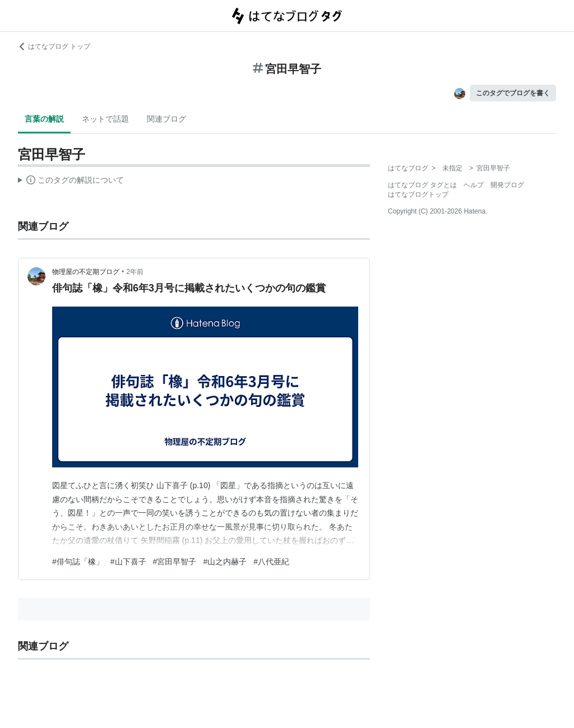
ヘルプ (474, 185)
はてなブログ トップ (54, 47)
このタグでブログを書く (513, 93)
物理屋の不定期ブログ (86, 272)
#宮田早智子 (175, 562)
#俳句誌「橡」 (78, 562)
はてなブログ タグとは (422, 185)
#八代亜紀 (271, 562)
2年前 (135, 272)
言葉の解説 (44, 119)
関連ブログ (166, 119)
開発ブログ (507, 185)
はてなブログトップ (418, 194)
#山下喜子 (128, 562)
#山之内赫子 (225, 562)
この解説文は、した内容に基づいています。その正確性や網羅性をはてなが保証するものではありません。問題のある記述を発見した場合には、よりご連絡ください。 (71, 182)
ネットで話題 (105, 119)
